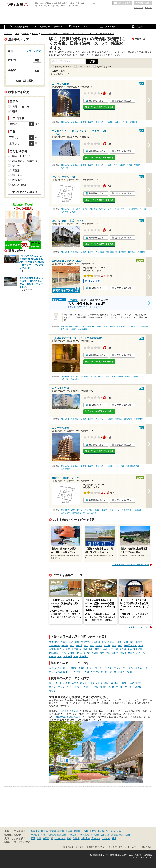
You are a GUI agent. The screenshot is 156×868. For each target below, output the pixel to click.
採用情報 (148, 855)
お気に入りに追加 (123, 101)
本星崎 (66, 649)
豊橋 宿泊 (65, 466)
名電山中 (112, 642)
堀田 (91, 649)
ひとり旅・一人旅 (80, 672)
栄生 (130, 649)
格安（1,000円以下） (60, 672)
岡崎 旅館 (100, 252)
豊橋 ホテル (101, 466)
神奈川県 (35, 831)
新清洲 (95, 653)
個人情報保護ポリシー (99, 855)
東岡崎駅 (134, 122)
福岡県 (117, 831)
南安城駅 (144, 327)
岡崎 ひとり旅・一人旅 (94, 377)
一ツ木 (99, 645)
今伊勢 (52, 657)
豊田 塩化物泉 (67, 327)
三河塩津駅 (66, 469)
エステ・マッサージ (115, 668)
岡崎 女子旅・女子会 (114, 377)
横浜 (33, 838)
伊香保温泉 (83, 835)
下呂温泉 (72, 835)
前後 (120, 645)
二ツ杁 (63, 653)
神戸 (114, 838)
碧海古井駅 (82, 329)
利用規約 (138, 855)
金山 (105, 649)
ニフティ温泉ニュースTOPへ (136, 627)
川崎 (39, 838)
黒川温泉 (105, 835)
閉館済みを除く (104, 66)
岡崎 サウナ (112, 165)
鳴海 (59, 649)
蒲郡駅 (110, 466)
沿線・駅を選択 (25, 81)
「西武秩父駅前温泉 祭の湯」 (68, 717)
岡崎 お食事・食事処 (79, 209)
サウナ (90, 668)
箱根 (43, 835)
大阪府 (85, 831)
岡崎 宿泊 (65, 122)
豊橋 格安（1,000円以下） (72, 510)
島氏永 (123, 653)
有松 (141, 645)
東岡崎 (139, 642)
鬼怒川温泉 (125, 835)
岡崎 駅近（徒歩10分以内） (82, 122)
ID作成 (149, 7)
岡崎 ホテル (101, 122)
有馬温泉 (51, 835)
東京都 (77, 831)
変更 (37, 60)
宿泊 (51, 668)
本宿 (104, 642)
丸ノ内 (87, 653)
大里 (102, 653)
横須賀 (46, 838)
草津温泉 (35, 835)
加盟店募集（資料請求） (74, 847)
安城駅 (73, 329)
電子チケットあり (63, 66)
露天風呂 (99, 668)
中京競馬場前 (130, 645)
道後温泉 (95, 835)
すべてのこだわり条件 (25, 192)
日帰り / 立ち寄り (22, 107)
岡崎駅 (110, 122)
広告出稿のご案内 (97, 847)
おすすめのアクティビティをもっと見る (131, 565)
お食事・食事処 (134, 668)
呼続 (85, 649)
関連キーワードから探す (17, 842)
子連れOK (138, 687)
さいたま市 (60, 838)
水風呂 (146, 668)
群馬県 (69, 831)
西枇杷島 (54, 653)
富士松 (107, 645)
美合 (126, 642)
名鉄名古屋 (120, 649)
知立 (92, 645)
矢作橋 (65, 645)
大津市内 (106, 838)
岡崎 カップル (77, 377)
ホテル (58, 668)
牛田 (86, 645)
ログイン (139, 7)
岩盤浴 (121, 672)
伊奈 (57, 642)
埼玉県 (44, 831)
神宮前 (98, 649)
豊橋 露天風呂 (127, 510)
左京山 (52, 649)
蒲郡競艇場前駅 (133, 466)
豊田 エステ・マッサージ (85, 327)
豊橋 (51, 642)
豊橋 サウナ (115, 510)
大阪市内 (85, 838)
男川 (132, 642)
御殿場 (76, 838)
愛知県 (109, 831)
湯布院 (114, 835)
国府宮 (115, 653)
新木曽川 (68, 657)
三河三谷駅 (120, 466)
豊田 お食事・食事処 (106, 327)
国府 (71, 642)
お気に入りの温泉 (122, 3)
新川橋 (71, 653)
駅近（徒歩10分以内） (74, 668)
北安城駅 (65, 329)
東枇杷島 (138, 649)
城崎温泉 (62, 835)
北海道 (93, 831)
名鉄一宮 (141, 653)
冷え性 (129, 672)
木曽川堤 (84, 657)
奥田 (108, 653)
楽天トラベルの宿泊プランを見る (99, 107)
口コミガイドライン (118, 847)
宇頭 (72, 645)
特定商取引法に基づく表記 (121, 855)
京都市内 (96, 838)
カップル (95, 672)
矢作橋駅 (141, 252)
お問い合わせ (146, 847)
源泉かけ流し (20, 185)
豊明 (114, 645)
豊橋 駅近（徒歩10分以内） (82, 466)
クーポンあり (84, 66)
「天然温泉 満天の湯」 (69, 711)
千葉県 (53, 831)
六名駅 (118, 122)
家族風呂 (17, 180)
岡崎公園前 (55, 645)
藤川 (120, 642)
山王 (111, 649)
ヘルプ (133, 847)
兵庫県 (61, 831)
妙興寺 (131, 653)
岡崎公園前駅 (132, 209)
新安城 (79, 645)
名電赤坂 (85, 642)
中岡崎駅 (144, 209)
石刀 (59, 657)
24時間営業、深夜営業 (25, 161)
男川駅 (125, 122)
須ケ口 (79, 653)
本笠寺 (75, 649)
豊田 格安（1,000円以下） (128, 327)
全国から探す (34, 51)
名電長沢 (96, 642)
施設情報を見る (96, 101)
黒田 (76, 657)
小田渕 (64, 642)
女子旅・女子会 (108, 672)
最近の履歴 (143, 3)
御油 (77, 642)
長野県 (101, 831)
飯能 (69, 838)
